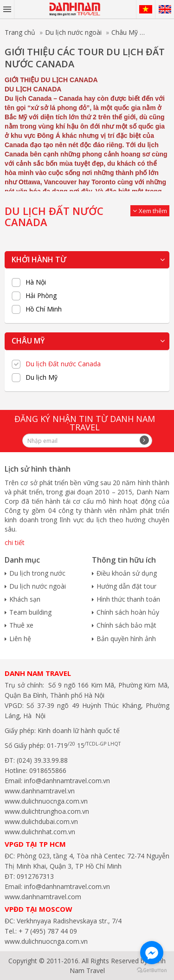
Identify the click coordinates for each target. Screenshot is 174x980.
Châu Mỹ (125, 32)
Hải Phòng (41, 296)
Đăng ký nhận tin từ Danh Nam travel (85, 423)
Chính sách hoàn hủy (128, 612)
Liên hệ (20, 639)
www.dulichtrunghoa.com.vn (47, 811)
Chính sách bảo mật (126, 625)
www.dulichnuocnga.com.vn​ (46, 801)
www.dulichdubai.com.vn (41, 821)
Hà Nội (36, 282)
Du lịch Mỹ (42, 377)
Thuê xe (21, 625)
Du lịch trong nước (37, 573)
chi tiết (15, 542)
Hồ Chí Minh (44, 309)
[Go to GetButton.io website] (152, 970)
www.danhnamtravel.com (43, 897)
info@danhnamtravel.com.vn (66, 781)
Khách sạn (25, 599)
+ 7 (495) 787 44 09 (47, 931)
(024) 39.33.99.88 (42, 760)
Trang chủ (20, 32)
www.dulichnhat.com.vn (40, 832)
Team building (30, 612)
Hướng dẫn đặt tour (126, 586)
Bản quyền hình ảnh (126, 639)
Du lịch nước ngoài (73, 32)
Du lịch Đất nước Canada (63, 364)
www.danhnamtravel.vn (40, 791)
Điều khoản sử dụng (127, 573)
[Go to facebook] (152, 953)
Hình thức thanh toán (128, 599)
